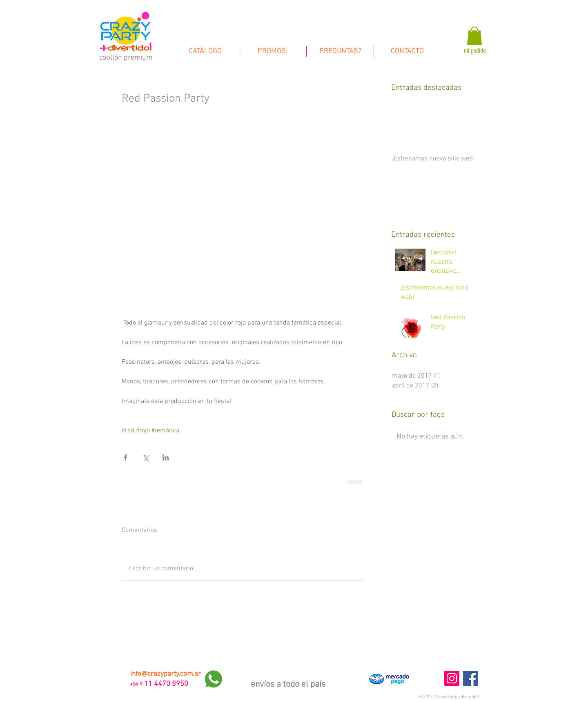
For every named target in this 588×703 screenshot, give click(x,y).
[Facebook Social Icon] (471, 678)
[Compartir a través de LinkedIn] (166, 457)
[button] (449, 697)
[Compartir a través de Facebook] (126, 457)
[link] (474, 36)
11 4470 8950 (166, 684)
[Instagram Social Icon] (452, 678)
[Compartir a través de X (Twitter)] (146, 457)
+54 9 (136, 684)
